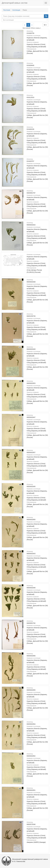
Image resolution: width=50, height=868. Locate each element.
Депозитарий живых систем (15, 3)
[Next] (32, 25)
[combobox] (25, 20)
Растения (7, 10)
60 (45, 25)
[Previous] (25, 25)
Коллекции (16, 10)
